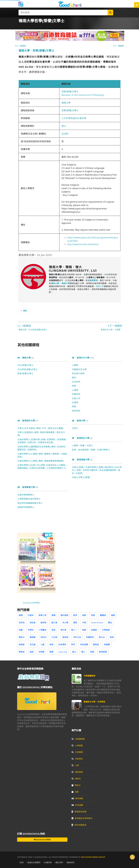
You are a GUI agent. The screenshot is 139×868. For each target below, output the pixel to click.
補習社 (76, 779)
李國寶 (107, 644)
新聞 (92, 652)
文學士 (75, 428)
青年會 (63, 630)
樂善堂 (22, 652)
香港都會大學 (28, 487)
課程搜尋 (77, 772)
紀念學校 (62, 644)
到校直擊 (84, 644)
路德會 (22, 644)
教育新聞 (103, 652)
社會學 (75, 402)
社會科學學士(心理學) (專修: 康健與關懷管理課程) (41, 461)
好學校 (31, 630)
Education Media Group (93, 857)
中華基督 (106, 630)
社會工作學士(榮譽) (81, 477)
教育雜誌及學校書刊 (82, 818)
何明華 (41, 652)
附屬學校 (90, 637)
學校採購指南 (79, 825)
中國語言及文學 (79, 369)
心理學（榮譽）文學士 (82, 445)
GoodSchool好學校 (31, 603)
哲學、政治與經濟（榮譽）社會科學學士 (91, 450)
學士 (64, 126)
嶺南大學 (66, 103)
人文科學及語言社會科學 (74, 118)
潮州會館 (64, 615)
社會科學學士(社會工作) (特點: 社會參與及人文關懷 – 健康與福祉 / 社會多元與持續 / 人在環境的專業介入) (42, 467)
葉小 (83, 652)
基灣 (53, 615)
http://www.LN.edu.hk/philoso (83, 244)
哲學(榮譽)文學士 (70, 92)
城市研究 (76, 411)
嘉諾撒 (33, 637)
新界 (73, 644)
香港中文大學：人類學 (111, 330)
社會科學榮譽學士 (26, 495)
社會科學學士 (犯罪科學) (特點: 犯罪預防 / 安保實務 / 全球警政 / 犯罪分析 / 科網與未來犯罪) (42, 441)
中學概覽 (77, 752)
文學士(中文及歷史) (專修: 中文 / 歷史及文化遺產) (40, 428)
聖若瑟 (65, 637)
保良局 (22, 623)
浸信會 (33, 623)
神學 (74, 406)
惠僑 (21, 615)
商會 (51, 644)
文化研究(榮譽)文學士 (28, 369)
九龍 (42, 644)
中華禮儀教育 (89, 676)
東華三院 (42, 615)
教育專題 (77, 798)
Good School (97, 623)
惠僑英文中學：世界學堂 (94, 702)
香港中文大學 (83, 358)
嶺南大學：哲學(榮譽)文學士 (36, 51)
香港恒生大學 (82, 438)
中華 (84, 623)
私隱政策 (48, 863)
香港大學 (80, 421)
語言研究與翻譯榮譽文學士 (30, 503)
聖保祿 (43, 623)
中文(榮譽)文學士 (25, 365)
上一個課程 (20, 46)
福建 (113, 615)
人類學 (75, 365)
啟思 (75, 615)
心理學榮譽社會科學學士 (29, 499)
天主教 (54, 637)
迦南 (32, 652)
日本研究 (76, 382)
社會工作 (76, 398)
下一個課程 (119, 46)
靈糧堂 (103, 615)
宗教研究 (76, 394)
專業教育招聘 (79, 812)
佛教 (84, 615)
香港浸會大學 (82, 460)
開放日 (22, 637)
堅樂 (51, 652)
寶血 (110, 623)
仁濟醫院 (42, 630)
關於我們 (59, 863)
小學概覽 (77, 746)
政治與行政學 (78, 373)
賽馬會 (96, 644)
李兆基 (33, 644)
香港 (112, 637)
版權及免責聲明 (34, 863)
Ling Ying (63, 652)
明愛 (93, 615)
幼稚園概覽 (78, 739)
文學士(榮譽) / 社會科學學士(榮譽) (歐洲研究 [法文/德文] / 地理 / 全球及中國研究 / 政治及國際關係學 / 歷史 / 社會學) (97, 470)
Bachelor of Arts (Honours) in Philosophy (83, 95)
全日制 (65, 134)
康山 (74, 652)
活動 (75, 792)
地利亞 (43, 637)
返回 (24, 311)
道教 (75, 623)
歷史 (74, 378)
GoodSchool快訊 (42, 840)
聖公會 (54, 623)
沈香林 (31, 615)
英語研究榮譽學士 (26, 507)
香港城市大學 (28, 421)
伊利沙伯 (77, 637)
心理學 (75, 390)
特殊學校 (77, 759)
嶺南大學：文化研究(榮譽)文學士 (33, 330)
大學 (75, 765)
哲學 (74, 386)
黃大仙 (102, 637)
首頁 (21, 863)
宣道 (53, 630)
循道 (84, 630)
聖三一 (74, 630)
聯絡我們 (70, 863)
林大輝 (65, 623)
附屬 (21, 630)
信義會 (94, 630)
